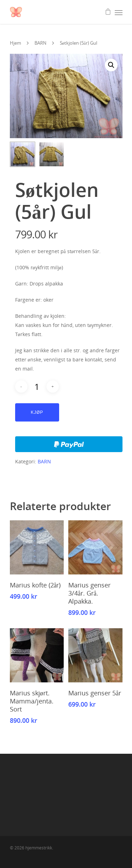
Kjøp (37, 412)
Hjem (15, 43)
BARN (40, 43)
